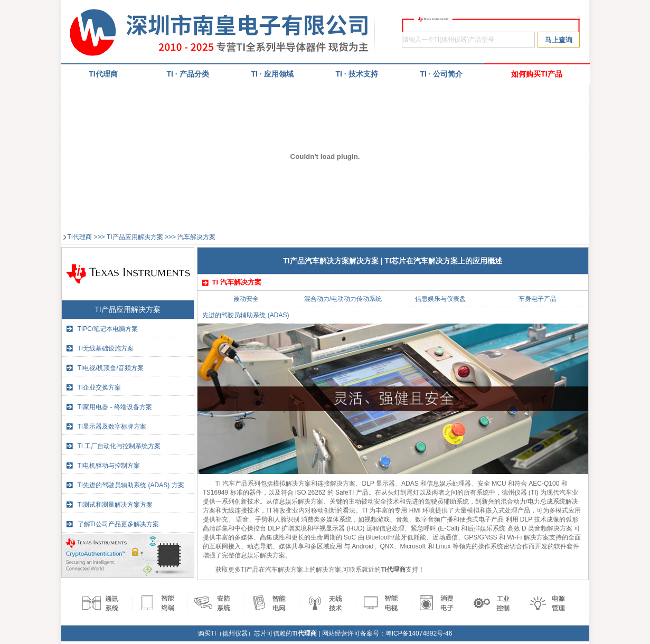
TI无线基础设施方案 (106, 348)
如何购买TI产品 (536, 74)
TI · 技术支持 (356, 74)
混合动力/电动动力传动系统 (343, 299)
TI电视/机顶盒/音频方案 (111, 368)
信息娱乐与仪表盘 (440, 299)
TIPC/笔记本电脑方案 (108, 329)
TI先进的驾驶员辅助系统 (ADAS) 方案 (131, 485)
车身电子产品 (538, 299)
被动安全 (246, 299)
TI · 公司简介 (441, 74)
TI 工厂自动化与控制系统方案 (119, 446)
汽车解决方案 (196, 237)
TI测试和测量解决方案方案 (115, 505)
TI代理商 (80, 237)
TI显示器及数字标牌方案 (112, 427)
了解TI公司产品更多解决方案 (119, 524)
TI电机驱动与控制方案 (109, 466)
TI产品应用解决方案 (135, 237)
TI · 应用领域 (272, 74)
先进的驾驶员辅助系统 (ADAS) (246, 315)
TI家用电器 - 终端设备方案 (115, 407)
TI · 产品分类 (187, 74)
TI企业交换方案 (100, 387)
